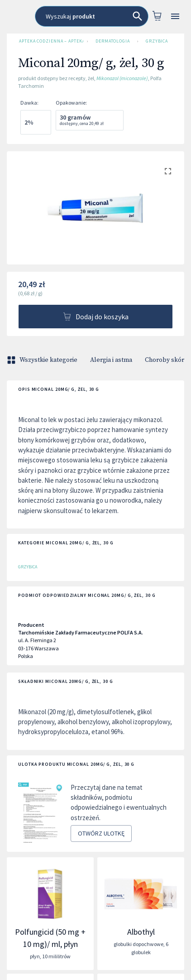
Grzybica (157, 41)
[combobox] (92, 16)
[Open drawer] (175, 17)
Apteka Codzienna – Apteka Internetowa (49, 41)
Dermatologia (113, 41)
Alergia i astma (111, 360)
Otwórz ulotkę (101, 833)
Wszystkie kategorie (43, 360)
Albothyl (141, 932)
